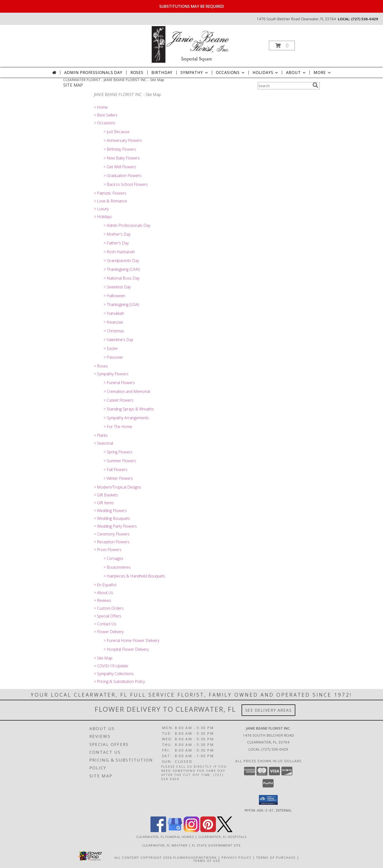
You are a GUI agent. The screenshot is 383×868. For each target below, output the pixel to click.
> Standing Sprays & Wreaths (129, 409)
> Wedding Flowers (110, 511)
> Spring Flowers (118, 452)
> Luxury (101, 209)
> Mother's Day (117, 234)
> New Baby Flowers (122, 158)
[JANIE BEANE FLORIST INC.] (191, 44)
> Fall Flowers (116, 470)
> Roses (101, 366)
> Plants (101, 435)
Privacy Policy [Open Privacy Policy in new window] (237, 857)
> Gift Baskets (106, 495)
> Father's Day (116, 243)
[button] (282, 46)
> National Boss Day (122, 278)
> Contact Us (105, 624)
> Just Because (117, 132)
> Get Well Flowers (120, 167)
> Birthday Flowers (120, 149)
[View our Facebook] (158, 831)
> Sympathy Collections (114, 674)
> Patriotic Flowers (110, 193)
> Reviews (102, 600)
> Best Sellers (106, 115)
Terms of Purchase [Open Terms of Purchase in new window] (276, 857)
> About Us (103, 593)
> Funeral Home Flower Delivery (131, 640)
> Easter (111, 348)
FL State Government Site (216, 845)
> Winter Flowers (118, 478)
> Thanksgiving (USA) (121, 304)
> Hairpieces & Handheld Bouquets (134, 576)
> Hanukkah (114, 313)
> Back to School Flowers (126, 184)
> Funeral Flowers (119, 383)
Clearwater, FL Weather (165, 845)
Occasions (231, 73)
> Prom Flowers (108, 550)
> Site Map (103, 658)
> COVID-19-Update (111, 666)
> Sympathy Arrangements (126, 418)
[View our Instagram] (191, 831)
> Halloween (114, 296)
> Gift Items (104, 503)
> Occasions (105, 123)
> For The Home (118, 427)
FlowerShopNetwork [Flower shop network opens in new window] (195, 857)
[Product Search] (284, 86)
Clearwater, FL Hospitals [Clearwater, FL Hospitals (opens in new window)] (223, 837)
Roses (137, 73)
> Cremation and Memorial (127, 391)
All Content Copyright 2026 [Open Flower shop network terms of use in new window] (143, 857)
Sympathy (195, 73)
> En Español (105, 585)
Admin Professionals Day (93, 73)
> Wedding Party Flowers (115, 526)
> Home (101, 107)
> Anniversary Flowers (123, 140)
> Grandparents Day (121, 261)
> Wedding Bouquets (112, 518)
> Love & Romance (110, 201)
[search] (315, 85)
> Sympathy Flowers (111, 374)
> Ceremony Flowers (112, 534)
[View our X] (225, 831)
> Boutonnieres (117, 567)
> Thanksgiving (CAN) (122, 269)
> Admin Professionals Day (127, 225)
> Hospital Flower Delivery (126, 649)
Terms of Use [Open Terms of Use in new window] (207, 860)
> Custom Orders (109, 608)
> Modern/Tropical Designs (117, 487)
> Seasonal (103, 443)
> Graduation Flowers (122, 176)
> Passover (113, 357)
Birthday (162, 73)
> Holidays (103, 217)
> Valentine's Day (118, 340)
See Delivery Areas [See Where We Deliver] (269, 710)
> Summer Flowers (120, 461)
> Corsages (113, 558)
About (296, 73)
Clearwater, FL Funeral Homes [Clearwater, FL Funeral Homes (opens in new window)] (165, 837)
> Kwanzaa (113, 322)
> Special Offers (107, 616)
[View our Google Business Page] (175, 831)
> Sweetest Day (117, 287)
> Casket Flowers (118, 400)
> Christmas (114, 331)
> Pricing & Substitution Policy (119, 681)
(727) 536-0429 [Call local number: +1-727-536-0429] (365, 19)
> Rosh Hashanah (119, 252)
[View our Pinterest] (208, 831)
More (323, 73)
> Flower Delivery (109, 632)
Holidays (266, 73)
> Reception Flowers (112, 542)
